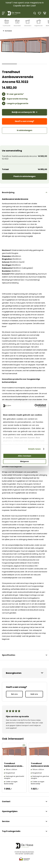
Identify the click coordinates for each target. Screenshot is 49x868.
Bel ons (14, 694)
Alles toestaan (25, 456)
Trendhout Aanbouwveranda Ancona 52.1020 (13, 766)
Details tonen (34, 449)
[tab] (24, 192)
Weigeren (24, 461)
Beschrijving (8, 192)
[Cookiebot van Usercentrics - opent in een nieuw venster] (35, 406)
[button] (9, 64)
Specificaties (9, 655)
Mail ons (34, 694)
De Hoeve (8, 31)
